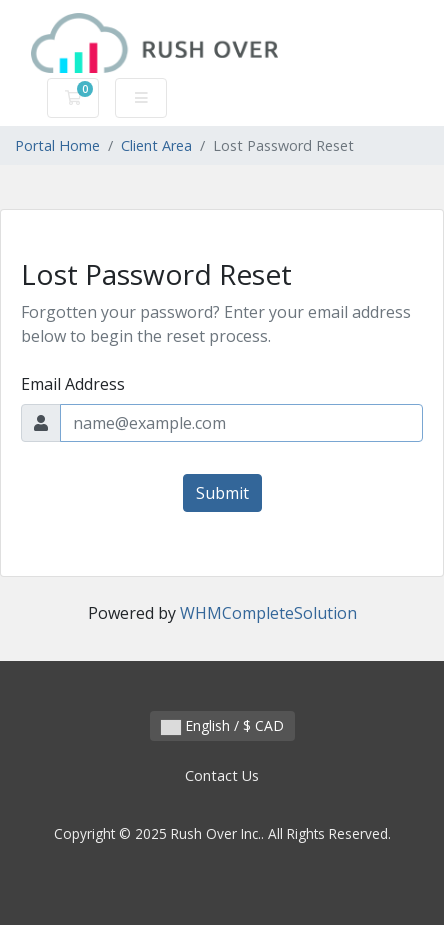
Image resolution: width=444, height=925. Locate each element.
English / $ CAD (222, 725)
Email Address (73, 384)
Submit (222, 493)
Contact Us (222, 775)
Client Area (156, 145)
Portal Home (57, 145)
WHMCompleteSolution (268, 613)
